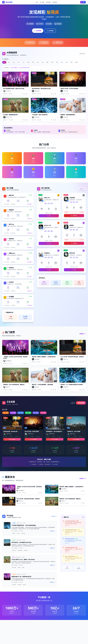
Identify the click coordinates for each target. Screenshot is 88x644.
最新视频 (48, 2)
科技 (38, 62)
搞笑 (9, 62)
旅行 (19, 62)
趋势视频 (55, 2)
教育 (52, 62)
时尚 (62, 62)
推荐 (4, 62)
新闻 (76, 62)
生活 (43, 62)
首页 (37, 2)
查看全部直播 (81, 403)
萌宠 (33, 62)
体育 (72, 62)
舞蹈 (28, 62)
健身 (48, 62)
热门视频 (42, 2)
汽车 (67, 62)
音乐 (23, 62)
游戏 (57, 62)
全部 (83, 517)
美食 (14, 62)
